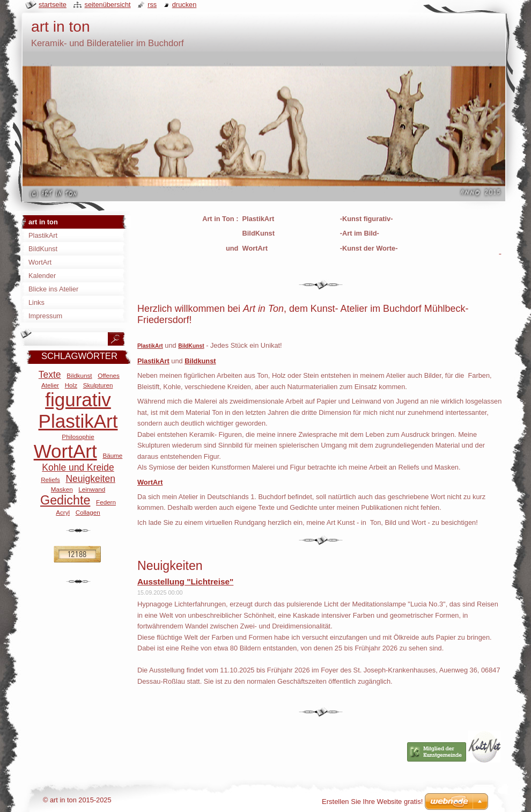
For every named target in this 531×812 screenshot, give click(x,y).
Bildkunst (79, 375)
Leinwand (92, 489)
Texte (50, 375)
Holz (71, 385)
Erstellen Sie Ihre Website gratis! (372, 802)
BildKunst (191, 346)
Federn (106, 502)
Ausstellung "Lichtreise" (185, 581)
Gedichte (65, 500)
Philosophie (78, 437)
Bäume (112, 455)
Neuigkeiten (90, 479)
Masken (62, 489)
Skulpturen (98, 385)
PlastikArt (150, 346)
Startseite (53, 5)
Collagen (88, 512)
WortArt (65, 451)
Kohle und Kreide (78, 467)
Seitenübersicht (107, 5)
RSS (152, 5)
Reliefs (50, 480)
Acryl (63, 512)
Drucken (185, 5)
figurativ (78, 400)
